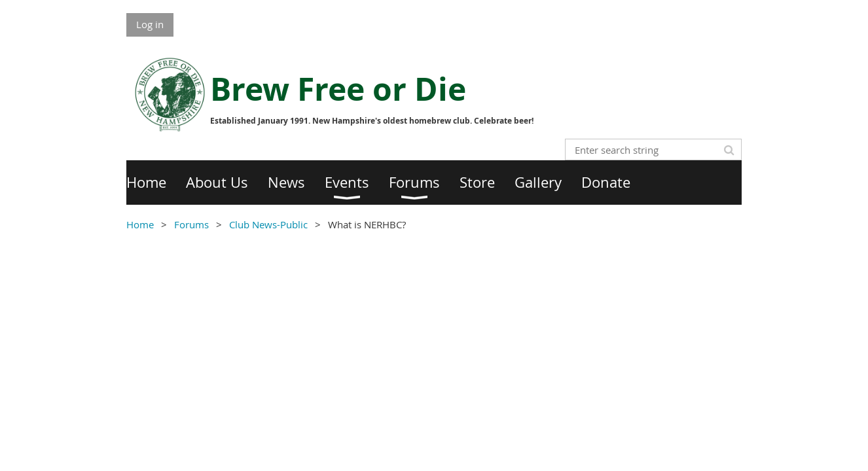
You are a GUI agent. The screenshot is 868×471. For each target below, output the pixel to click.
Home (140, 224)
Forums (191, 224)
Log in (150, 24)
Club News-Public (268, 224)
